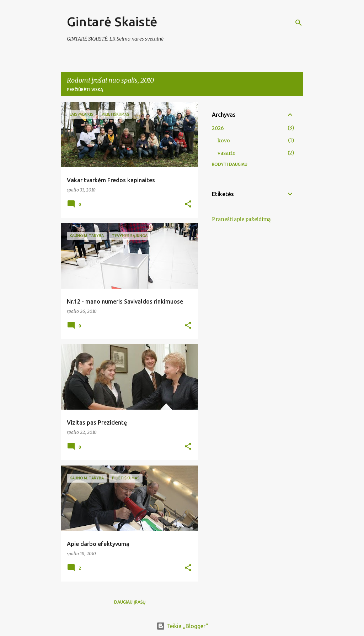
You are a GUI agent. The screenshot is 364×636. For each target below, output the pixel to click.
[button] (188, 204)
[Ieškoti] (299, 23)
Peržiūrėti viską (85, 90)
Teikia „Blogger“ (182, 626)
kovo (224, 141)
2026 (218, 128)
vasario (227, 153)
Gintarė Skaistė (112, 22)
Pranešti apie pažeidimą (241, 219)
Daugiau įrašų (130, 602)
